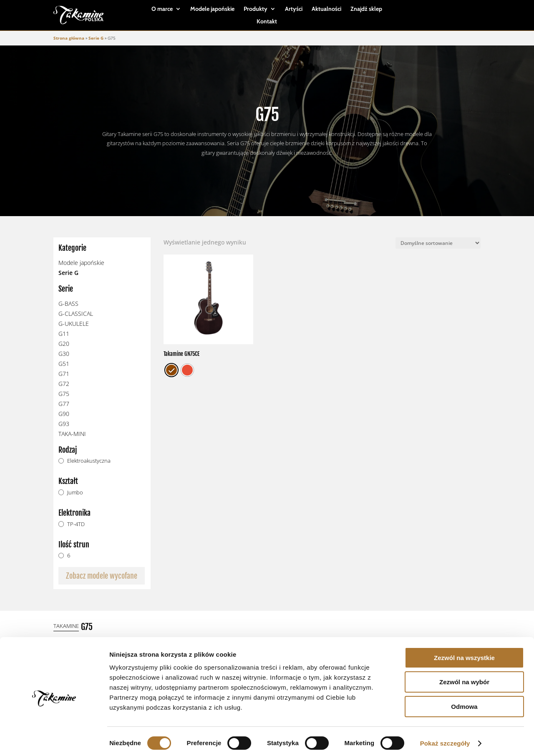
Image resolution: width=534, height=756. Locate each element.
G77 (64, 404)
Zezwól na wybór (464, 679)
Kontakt (267, 22)
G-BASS (68, 304)
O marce (162, 9)
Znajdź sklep (366, 9)
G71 (64, 374)
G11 (64, 334)
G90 (64, 414)
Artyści (294, 9)
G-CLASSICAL (76, 314)
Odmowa (464, 703)
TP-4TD (76, 524)
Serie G (96, 38)
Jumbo (75, 493)
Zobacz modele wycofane (102, 576)
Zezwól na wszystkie (464, 654)
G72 (64, 384)
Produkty (256, 9)
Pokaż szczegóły (445, 740)
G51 (64, 364)
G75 (64, 394)
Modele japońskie (212, 9)
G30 (64, 354)
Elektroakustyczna (89, 461)
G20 (64, 344)
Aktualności (326, 9)
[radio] (171, 370)
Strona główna (69, 38)
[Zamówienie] (438, 243)
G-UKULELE (74, 324)
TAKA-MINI (72, 434)
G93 (64, 424)
